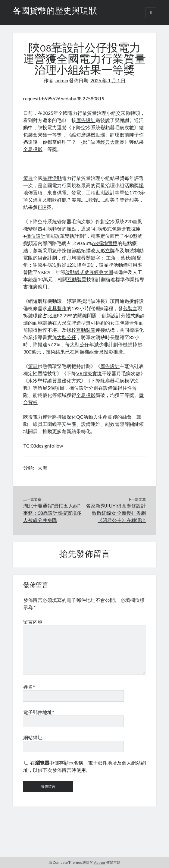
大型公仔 (67, 337)
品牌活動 (52, 178)
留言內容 (33, 622)
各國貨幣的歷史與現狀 (55, 11)
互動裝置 (77, 279)
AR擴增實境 (105, 243)
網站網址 (33, 737)
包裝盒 (30, 135)
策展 (28, 178)
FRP (42, 207)
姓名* (29, 687)
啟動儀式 (75, 272)
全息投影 (33, 149)
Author (100, 862)
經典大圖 (110, 142)
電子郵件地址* (39, 712)
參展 (89, 272)
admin (62, 80)
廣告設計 (86, 120)
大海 (42, 468)
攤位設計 (36, 236)
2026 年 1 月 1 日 (108, 80)
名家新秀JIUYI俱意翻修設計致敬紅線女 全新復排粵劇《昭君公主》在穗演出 (116, 513)
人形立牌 (105, 250)
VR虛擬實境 (89, 373)
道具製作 (57, 308)
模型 (129, 381)
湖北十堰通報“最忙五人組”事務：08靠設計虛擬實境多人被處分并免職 (52, 513)
